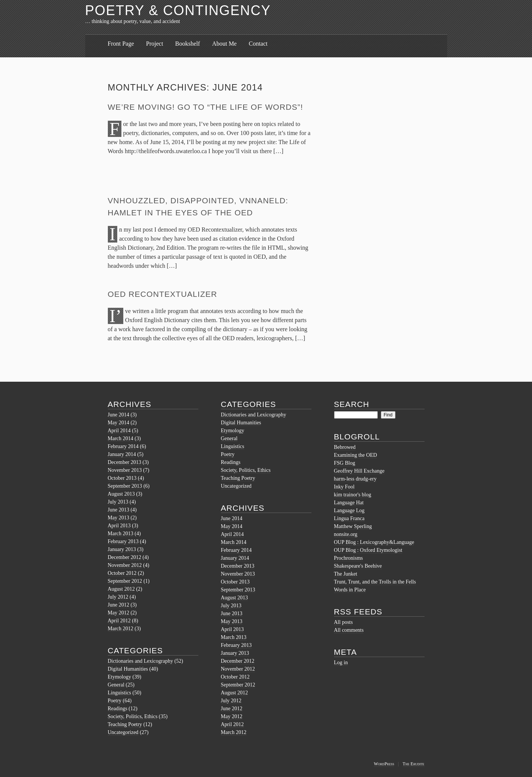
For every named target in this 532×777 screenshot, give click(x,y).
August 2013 (121, 494)
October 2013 (122, 478)
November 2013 (125, 470)
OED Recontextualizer (163, 294)
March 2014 (121, 438)
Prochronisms (349, 558)
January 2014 (122, 454)
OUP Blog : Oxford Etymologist (368, 550)
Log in (341, 663)
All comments (349, 630)
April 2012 (119, 621)
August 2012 (121, 589)
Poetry (115, 701)
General (116, 685)
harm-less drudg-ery (355, 479)
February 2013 (123, 541)
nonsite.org (346, 534)
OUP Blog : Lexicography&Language (374, 542)
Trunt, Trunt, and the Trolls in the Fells (375, 582)
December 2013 (125, 462)
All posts (343, 622)
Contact (258, 44)
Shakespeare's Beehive (358, 566)
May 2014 (119, 423)
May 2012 (119, 613)
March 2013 (121, 534)
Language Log (349, 511)
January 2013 (122, 549)
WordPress (384, 764)
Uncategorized (123, 732)
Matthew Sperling (353, 526)
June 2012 (119, 605)
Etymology (120, 677)
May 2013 (119, 518)
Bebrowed (345, 447)
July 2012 (118, 597)
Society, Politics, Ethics (133, 716)
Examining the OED (356, 455)
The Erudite (414, 764)
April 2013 (119, 526)
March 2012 (121, 629)
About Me (224, 44)
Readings (118, 709)
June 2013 (119, 510)
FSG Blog (345, 463)
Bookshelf (188, 44)
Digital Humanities (128, 669)
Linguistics (120, 693)
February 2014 (123, 446)
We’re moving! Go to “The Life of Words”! (205, 107)
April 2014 (119, 431)
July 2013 (118, 502)
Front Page (121, 44)
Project (154, 44)
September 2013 (125, 486)
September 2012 (125, 581)
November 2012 (125, 565)
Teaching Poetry (125, 724)
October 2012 (122, 573)
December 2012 (125, 557)
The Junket (346, 574)
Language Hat (349, 503)
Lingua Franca (349, 518)
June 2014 (119, 415)
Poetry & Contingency (178, 10)
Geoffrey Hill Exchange (359, 471)
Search (352, 404)
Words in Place (350, 590)
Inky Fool (344, 487)
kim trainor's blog (353, 495)
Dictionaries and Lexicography (140, 661)
